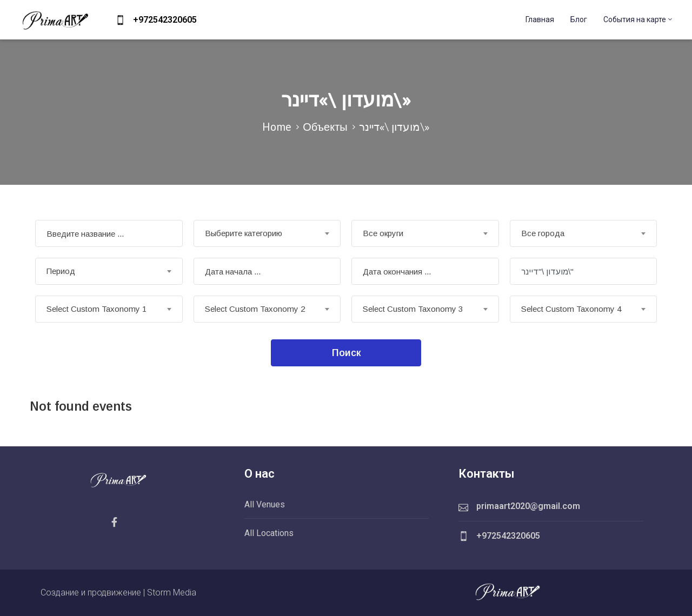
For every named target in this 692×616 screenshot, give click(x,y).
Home (277, 127)
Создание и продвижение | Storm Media (118, 592)
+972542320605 (165, 20)
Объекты (325, 127)
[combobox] (267, 233)
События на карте (638, 19)
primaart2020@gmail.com (528, 506)
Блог (579, 19)
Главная (540, 19)
